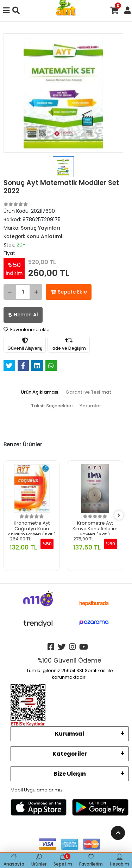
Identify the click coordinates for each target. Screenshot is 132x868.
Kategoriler (70, 754)
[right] (119, 516)
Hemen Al (23, 315)
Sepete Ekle (69, 292)
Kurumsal (70, 734)
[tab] (40, 392)
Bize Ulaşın (70, 774)
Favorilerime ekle (27, 330)
